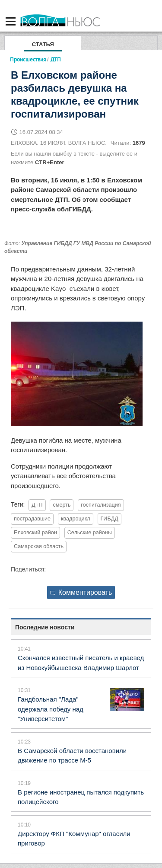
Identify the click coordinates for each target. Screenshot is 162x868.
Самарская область (39, 546)
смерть (62, 505)
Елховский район (35, 533)
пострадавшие (32, 519)
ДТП (37, 505)
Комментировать (81, 592)
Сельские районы (90, 533)
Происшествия (28, 59)
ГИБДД (110, 519)
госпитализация (101, 505)
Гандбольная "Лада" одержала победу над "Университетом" (51, 709)
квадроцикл (76, 519)
